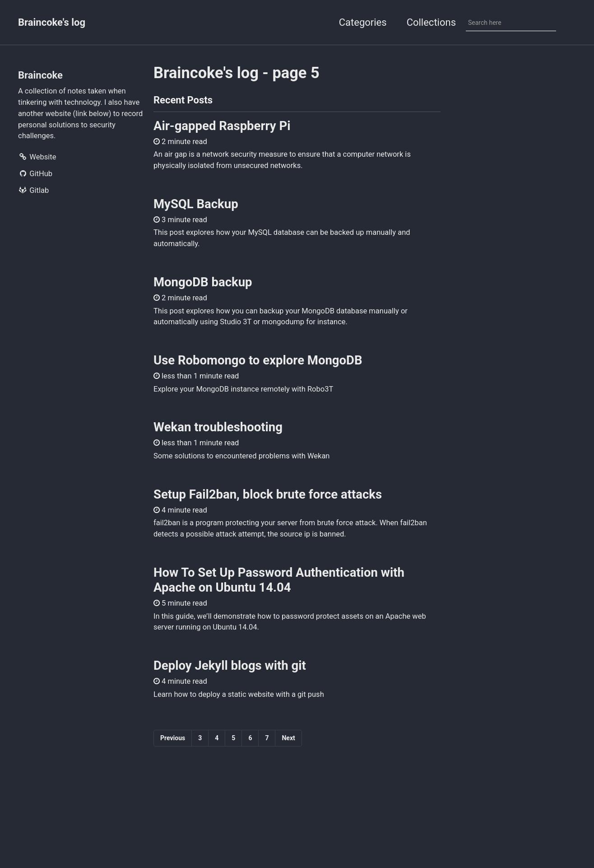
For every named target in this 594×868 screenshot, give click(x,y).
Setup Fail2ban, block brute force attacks (268, 494)
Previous (173, 738)
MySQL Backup (196, 204)
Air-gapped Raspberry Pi (222, 126)
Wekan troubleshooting (218, 427)
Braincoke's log (52, 22)
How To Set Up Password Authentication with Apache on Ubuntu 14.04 (279, 580)
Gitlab (33, 190)
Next (288, 738)
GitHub (35, 174)
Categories (363, 22)
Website (37, 157)
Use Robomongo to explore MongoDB (258, 360)
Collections (431, 22)
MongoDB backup (203, 282)
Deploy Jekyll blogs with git (230, 665)
